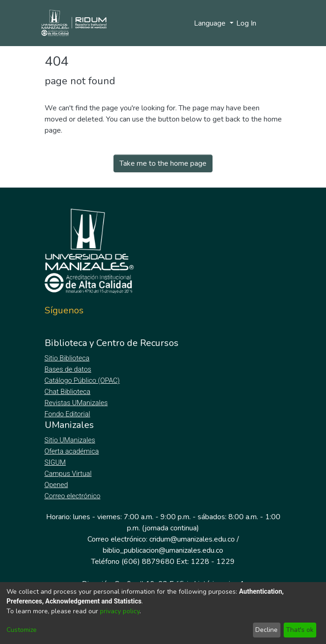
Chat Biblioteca (68, 392)
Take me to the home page (163, 163)
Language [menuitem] (211, 23)
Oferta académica (73, 451)
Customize (22, 630)
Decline (266, 630)
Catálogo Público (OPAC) (84, 380)
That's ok (300, 630)
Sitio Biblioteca (68, 358)
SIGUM (55, 462)
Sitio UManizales (70, 440)
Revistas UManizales (77, 403)
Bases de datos (69, 369)
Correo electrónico (74, 496)
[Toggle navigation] (276, 23)
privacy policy (120, 611)
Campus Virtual (68, 474)
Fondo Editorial (68, 414)
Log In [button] (247, 23)
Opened (58, 485)
